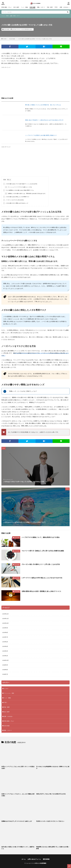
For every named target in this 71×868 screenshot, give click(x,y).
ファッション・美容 (9, 693)
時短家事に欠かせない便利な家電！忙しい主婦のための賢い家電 (53, 848)
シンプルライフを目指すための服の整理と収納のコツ (41, 135)
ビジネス (6, 689)
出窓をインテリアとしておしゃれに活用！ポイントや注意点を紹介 (18, 767)
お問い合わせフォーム (34, 859)
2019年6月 (5, 642)
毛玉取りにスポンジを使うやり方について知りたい (50, 821)
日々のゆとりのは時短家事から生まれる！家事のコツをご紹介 (53, 767)
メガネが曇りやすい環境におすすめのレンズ (16, 203)
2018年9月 (5, 665)
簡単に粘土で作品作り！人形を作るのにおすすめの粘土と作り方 (44, 120)
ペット (3, 16)
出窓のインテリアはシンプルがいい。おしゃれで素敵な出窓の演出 (18, 795)
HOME (5, 39)
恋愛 (11, 16)
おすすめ (14, 29)
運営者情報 (46, 859)
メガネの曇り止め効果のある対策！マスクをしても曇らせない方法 (35, 39)
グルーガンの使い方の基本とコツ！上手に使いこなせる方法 (41, 564)
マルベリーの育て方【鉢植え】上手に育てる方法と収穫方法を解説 (43, 551)
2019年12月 (5, 614)
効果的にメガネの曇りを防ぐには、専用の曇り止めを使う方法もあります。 (26, 194)
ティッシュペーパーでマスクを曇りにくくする (18, 187)
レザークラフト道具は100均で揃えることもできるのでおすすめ (42, 578)
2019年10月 (5, 623)
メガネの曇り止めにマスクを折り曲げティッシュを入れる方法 (20, 184)
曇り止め (30, 29)
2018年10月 (5, 660)
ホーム (24, 859)
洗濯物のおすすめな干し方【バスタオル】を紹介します (17, 821)
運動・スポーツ (41, 7)
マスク (19, 29)
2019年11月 (5, 619)
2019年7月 (5, 637)
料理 (14, 16)
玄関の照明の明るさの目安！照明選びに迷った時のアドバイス (41, 591)
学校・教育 (50, 7)
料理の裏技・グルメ (6, 7)
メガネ (22, 29)
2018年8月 (5, 670)
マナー (18, 16)
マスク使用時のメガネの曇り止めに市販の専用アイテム (18, 190)
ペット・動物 (24, 7)
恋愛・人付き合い (64, 7)
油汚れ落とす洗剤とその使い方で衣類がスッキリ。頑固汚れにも (18, 848)
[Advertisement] (35, 82)
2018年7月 (5, 674)
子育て (56, 7)
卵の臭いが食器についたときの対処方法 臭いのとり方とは (43, 105)
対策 (26, 29)
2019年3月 (5, 651)
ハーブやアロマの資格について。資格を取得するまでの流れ (41, 537)
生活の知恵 (32, 7)
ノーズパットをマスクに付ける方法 (13, 200)
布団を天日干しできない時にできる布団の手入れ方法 (51, 794)
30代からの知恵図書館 (40, 863)
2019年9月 (5, 628)
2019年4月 (5, 646)
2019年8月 (5, 632)
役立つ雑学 (16, 7)
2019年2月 (5, 656)
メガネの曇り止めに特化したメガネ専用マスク (16, 197)
